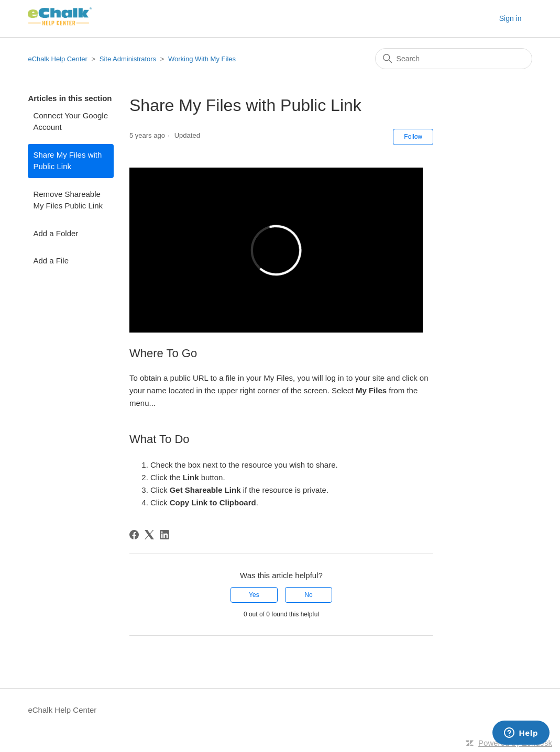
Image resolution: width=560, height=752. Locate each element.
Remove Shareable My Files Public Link (68, 200)
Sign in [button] (510, 18)
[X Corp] (149, 535)
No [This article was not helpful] (308, 595)
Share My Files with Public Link (67, 161)
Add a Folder (56, 233)
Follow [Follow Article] (413, 137)
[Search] (454, 59)
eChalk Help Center (57, 59)
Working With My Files (202, 59)
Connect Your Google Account (70, 121)
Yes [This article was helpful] (254, 595)
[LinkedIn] (164, 535)
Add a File (51, 261)
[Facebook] (134, 535)
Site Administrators (129, 59)
